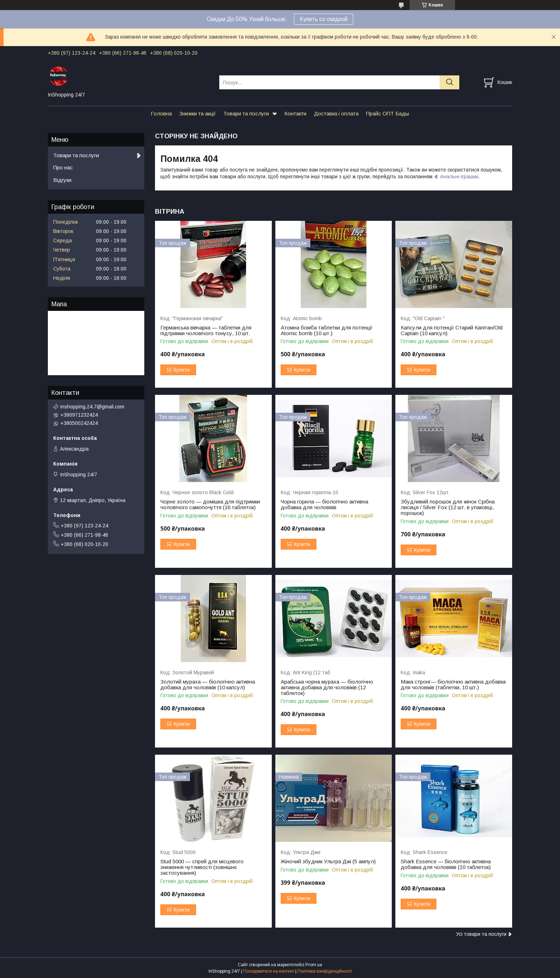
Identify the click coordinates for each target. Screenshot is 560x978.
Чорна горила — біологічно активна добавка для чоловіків (324, 505)
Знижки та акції (197, 113)
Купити (182, 370)
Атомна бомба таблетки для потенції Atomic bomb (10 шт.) (327, 331)
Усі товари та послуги (481, 934)
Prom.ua (314, 965)
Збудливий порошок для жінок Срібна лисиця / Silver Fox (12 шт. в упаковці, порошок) (448, 507)
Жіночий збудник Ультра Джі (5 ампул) (328, 862)
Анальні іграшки (459, 176)
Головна (161, 113)
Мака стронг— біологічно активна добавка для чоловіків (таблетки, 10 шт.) (453, 685)
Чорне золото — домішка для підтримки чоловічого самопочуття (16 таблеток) (210, 505)
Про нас (63, 167)
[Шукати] (449, 82)
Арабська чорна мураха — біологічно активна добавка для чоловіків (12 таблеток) (327, 687)
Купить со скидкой (324, 19)
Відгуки (62, 180)
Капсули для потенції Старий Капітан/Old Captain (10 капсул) (452, 331)
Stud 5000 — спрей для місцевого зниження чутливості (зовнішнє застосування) (202, 867)
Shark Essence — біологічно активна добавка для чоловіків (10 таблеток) (446, 864)
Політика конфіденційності (325, 971)
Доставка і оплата (336, 113)
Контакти (295, 113)
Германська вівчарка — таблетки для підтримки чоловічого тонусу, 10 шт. (206, 331)
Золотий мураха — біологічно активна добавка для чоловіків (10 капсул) (208, 685)
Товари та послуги (246, 113)
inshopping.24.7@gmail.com (92, 407)
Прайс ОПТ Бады (387, 113)
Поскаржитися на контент (269, 971)
